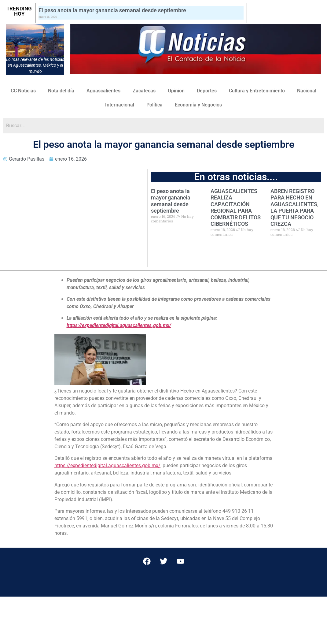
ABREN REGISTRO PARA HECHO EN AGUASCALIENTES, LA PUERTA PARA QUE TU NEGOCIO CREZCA (294, 208)
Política (154, 105)
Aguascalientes (103, 91)
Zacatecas (144, 91)
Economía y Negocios (198, 105)
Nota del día (61, 91)
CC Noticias (23, 91)
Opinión (176, 91)
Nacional (307, 91)
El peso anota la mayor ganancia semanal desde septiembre (112, 10)
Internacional (120, 105)
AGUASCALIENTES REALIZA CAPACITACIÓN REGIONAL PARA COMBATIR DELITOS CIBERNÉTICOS (236, 208)
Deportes (207, 91)
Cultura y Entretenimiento (257, 91)
